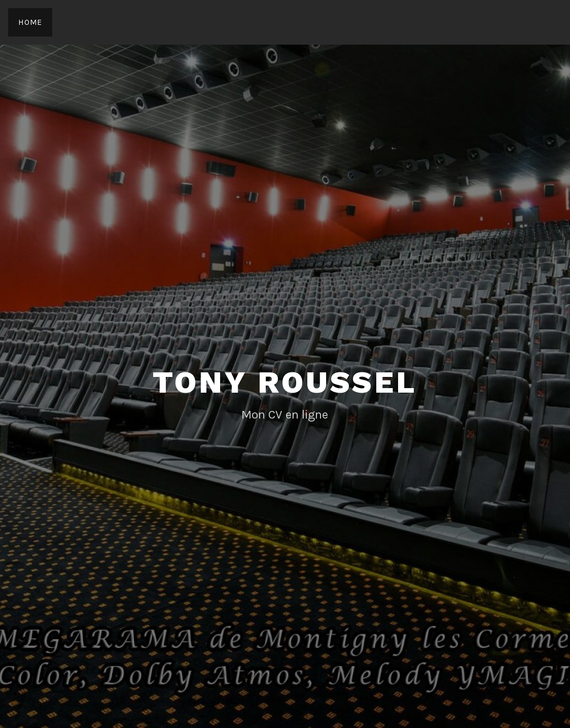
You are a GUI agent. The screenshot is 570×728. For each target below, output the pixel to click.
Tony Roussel (285, 382)
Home (30, 22)
